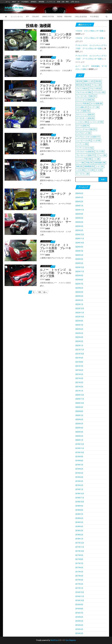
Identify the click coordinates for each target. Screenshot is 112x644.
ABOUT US (16, 2)
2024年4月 (79, 259)
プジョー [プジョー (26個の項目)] (101, 155)
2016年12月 (80, 592)
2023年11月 (80, 272)
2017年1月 (79, 588)
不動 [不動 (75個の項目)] (89, 163)
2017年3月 (79, 580)
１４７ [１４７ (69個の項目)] (100, 166)
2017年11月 (80, 547)
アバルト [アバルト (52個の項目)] (96, 85)
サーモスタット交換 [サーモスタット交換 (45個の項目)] (85, 118)
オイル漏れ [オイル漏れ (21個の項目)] (82, 107)
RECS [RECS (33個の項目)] (79, 85)
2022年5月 (79, 333)
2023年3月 (79, 296)
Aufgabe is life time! (14, 8)
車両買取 (41, 2)
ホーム (8, 2)
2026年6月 (79, 193)
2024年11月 (80, 239)
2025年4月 (79, 222)
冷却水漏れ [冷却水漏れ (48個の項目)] (100, 163)
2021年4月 (79, 378)
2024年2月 (79, 263)
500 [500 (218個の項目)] (79, 81)
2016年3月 (79, 629)
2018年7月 (79, 514)
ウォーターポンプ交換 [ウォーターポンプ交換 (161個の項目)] (86, 96)
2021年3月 (79, 382)
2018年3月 (79, 531)
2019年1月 (79, 489)
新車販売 (34, 2)
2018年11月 (80, 498)
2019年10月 (80, 452)
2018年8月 (79, 510)
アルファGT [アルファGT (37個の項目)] (96, 89)
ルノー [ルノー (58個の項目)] (80, 163)
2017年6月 (79, 568)
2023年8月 (79, 280)
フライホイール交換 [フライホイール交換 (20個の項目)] (85, 152)
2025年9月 (79, 214)
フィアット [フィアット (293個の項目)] (82, 144)
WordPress (54, 640)
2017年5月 (79, 572)
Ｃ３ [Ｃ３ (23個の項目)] (99, 170)
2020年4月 (79, 428)
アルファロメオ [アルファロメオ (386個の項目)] (84, 92)
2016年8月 (79, 609)
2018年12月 (80, 494)
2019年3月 (79, 481)
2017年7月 (79, 563)
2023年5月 (79, 292)
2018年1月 (79, 539)
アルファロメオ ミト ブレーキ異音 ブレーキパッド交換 (56, 248)
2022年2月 (79, 341)
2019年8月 (79, 461)
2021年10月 (80, 354)
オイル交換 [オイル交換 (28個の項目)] (96, 103)
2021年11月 (80, 350)
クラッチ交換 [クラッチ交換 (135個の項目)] (83, 111)
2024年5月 (79, 255)
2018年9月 (79, 506)
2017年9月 (79, 555)
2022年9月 (79, 321)
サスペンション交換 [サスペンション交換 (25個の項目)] (85, 115)
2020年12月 (80, 395)
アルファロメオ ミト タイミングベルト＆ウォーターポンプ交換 (56, 115)
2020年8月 (79, 411)
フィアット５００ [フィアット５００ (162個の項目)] (85, 148)
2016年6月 (79, 617)
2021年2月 (79, 387)
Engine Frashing (64, 17)
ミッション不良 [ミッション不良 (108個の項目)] (84, 159)
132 (39, 292)
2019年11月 (80, 448)
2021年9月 (79, 358)
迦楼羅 (48, 44)
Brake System (48, 17)
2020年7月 (79, 415)
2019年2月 (79, 485)
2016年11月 (80, 596)
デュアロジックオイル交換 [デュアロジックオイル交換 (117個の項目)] (88, 137)
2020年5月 (79, 424)
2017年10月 (80, 551)
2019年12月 (80, 444)
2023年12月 (80, 267)
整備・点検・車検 (63, 2)
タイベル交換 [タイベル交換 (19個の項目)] (83, 126)
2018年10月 (80, 502)
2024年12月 (80, 235)
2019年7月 (79, 465)
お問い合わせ (75, 2)
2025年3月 (79, 226)
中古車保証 (94, 17)
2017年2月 (79, 584)
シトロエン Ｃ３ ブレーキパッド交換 (56, 62)
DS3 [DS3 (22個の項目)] (98, 81)
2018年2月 (79, 535)
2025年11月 (80, 210)
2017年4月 (79, 576)
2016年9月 (79, 605)
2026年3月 (79, 197)
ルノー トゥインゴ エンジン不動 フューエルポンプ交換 (56, 273)
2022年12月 (80, 309)
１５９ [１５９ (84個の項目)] (90, 170)
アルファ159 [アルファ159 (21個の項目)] (82, 89)
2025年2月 (79, 230)
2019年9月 (79, 457)
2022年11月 (80, 313)
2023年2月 (79, 300)
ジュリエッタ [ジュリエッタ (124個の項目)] (96, 122)
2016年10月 (80, 600)
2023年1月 (79, 304)
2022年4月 (79, 337)
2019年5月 (79, 473)
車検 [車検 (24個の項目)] (79, 166)
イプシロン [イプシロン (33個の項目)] (99, 92)
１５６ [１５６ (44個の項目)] (80, 170)
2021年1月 (79, 391)
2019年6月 (79, 469)
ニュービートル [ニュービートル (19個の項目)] (83, 140)
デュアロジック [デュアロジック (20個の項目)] (83, 133)
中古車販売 (25, 2)
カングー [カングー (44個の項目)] (94, 107)
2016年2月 (79, 633)
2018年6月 (79, 518)
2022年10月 (80, 317)
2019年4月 (79, 477)
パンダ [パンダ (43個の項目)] (96, 140)
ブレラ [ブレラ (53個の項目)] (100, 152)
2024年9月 (79, 247)
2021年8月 (79, 362)
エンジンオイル (17, 17)
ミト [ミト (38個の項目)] (96, 159)
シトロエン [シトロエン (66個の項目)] (82, 122)
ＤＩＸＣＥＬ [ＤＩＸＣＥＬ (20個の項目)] (83, 174)
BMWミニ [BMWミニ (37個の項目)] (89, 81)
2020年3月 (79, 432)
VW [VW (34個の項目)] (87, 85)
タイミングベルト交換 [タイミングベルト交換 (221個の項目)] (86, 129)
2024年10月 (80, 243)
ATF (28, 17)
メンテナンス (51, 2)
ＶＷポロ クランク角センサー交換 (89, 31)
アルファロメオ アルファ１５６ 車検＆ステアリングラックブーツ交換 (56, 89)
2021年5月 (79, 374)
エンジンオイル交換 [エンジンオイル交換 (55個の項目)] (85, 100)
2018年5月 (79, 522)
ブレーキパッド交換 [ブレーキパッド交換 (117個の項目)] (85, 155)
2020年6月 (79, 419)
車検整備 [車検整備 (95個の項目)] (89, 166)
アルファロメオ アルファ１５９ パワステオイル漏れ (56, 141)
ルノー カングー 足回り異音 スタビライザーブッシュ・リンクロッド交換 (56, 169)
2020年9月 (79, 407)
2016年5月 (79, 621)
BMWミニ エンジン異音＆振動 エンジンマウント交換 (56, 37)
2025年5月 (79, 218)
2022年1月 (79, 346)
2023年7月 (79, 284)
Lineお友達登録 (81, 17)
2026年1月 (79, 206)
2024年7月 (79, 251)
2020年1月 (79, 440)
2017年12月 (80, 543)
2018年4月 (79, 526)
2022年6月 (79, 329)
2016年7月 (79, 613)
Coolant (36, 17)
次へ (45, 292)
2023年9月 (79, 276)
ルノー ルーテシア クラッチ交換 (56, 195)
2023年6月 (79, 288)
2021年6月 (79, 370)
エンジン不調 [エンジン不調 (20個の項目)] (83, 103)
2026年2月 (79, 202)
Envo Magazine (71, 640)
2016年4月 (79, 625)
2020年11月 (80, 399)
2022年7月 (79, 325)
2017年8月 (79, 559)
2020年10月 (80, 403)
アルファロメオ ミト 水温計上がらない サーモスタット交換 (56, 222)
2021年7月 (79, 366)
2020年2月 (79, 436)
